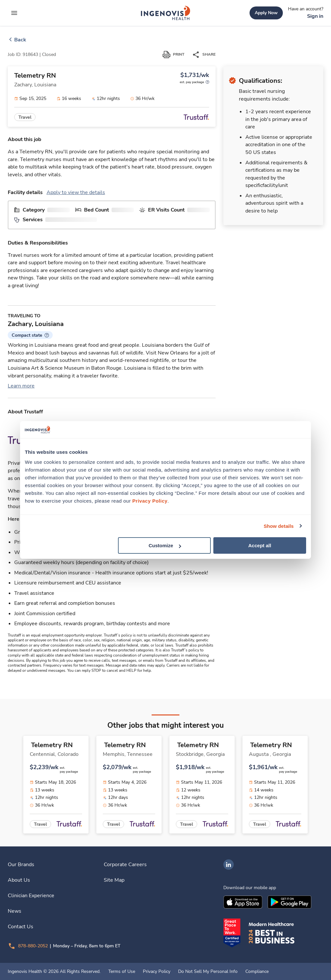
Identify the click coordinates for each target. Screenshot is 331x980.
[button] (30, 335)
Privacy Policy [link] (157, 972)
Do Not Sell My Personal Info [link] (208, 972)
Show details (279, 526)
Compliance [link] (257, 972)
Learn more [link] (21, 386)
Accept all (260, 545)
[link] (165, 13)
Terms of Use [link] (122, 972)
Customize (165, 545)
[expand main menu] (14, 13)
